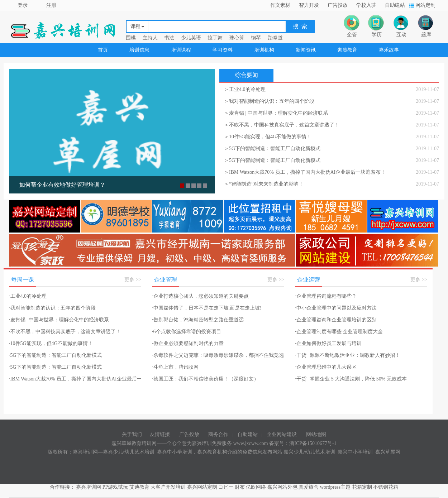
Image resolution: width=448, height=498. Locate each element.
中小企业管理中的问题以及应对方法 (336, 308)
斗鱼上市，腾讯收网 (175, 367)
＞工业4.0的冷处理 (245, 89)
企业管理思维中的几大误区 (326, 367)
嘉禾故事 (389, 50)
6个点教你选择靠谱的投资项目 (187, 332)
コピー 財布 (232, 487)
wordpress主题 (335, 487)
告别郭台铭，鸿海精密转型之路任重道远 (198, 320)
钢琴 (256, 38)
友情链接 (160, 434)
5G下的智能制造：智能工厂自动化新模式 (55, 355)
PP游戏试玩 (115, 487)
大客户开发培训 (168, 487)
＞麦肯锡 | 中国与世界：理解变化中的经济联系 (276, 113)
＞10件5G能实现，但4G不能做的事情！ (268, 137)
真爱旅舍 (309, 487)
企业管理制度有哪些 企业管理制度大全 (339, 332)
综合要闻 (247, 75)
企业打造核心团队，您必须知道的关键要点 (200, 296)
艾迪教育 (139, 487)
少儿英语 (191, 38)
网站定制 (425, 5)
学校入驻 (366, 5)
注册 (51, 5)
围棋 (131, 38)
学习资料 (223, 50)
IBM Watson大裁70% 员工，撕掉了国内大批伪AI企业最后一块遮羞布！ (88, 379)
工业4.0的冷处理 (28, 296)
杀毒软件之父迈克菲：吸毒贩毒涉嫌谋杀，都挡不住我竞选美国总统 (228, 355)
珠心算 (237, 38)
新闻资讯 (306, 50)
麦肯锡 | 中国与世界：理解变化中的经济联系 (59, 320)
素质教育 (347, 50)
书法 (169, 38)
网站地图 (316, 434)
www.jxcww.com (251, 443)
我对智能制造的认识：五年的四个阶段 (52, 308)
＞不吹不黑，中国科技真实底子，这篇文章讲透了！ (282, 125)
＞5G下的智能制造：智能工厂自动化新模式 (272, 149)
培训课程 (181, 50)
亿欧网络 (256, 487)
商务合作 (218, 434)
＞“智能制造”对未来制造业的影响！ (264, 184)
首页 (103, 50)
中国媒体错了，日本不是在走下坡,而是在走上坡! (207, 308)
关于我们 (132, 434)
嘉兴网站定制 (202, 487)
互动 (401, 35)
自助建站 (395, 5)
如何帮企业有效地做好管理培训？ (62, 185)
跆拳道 (275, 38)
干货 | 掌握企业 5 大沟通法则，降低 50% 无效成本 (351, 379)
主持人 (150, 38)
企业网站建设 (282, 434)
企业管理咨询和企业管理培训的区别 (336, 320)
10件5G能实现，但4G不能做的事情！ (51, 343)
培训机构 (264, 50)
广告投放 (338, 5)
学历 (377, 35)
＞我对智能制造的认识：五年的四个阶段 (269, 101)
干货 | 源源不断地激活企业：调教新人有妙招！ (347, 355)
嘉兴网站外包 (282, 487)
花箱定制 (362, 487)
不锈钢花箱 (386, 487)
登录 (23, 5)
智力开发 (309, 5)
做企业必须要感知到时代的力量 (188, 343)
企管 (352, 35)
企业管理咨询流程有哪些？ (326, 296)
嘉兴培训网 (89, 487)
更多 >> (133, 280)
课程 (135, 26)
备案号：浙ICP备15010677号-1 (303, 443)
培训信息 (139, 50)
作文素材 (280, 5)
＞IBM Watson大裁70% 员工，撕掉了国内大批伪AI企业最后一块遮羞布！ (305, 172)
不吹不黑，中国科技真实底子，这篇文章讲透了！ (65, 332)
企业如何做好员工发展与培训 (328, 343)
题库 (426, 35)
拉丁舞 (215, 38)
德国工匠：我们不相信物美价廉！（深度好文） (205, 379)
